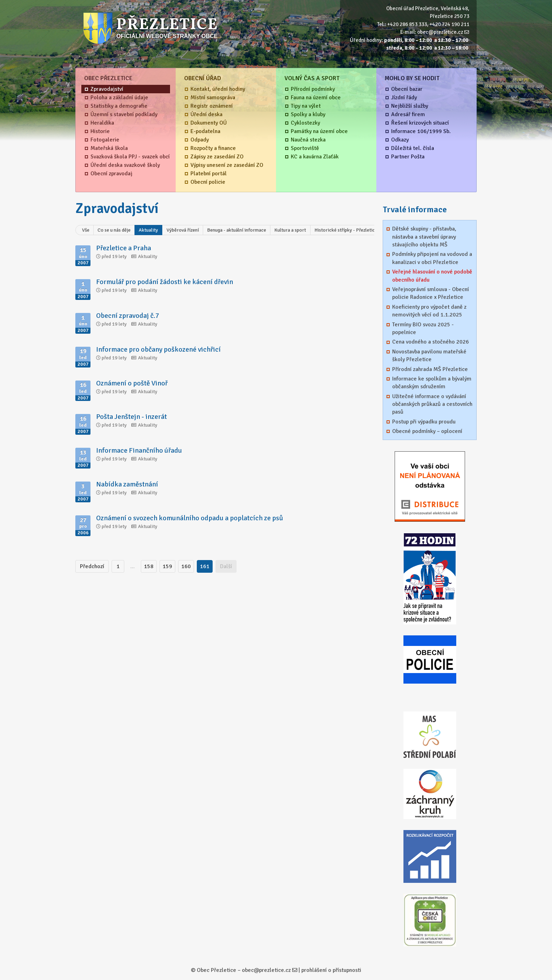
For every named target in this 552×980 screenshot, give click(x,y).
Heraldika (102, 123)
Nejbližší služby (410, 106)
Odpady (200, 140)
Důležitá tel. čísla (413, 148)
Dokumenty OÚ (209, 123)
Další (226, 566)
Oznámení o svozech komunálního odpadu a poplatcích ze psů (190, 518)
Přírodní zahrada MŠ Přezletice (430, 369)
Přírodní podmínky (313, 89)
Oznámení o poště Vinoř (132, 383)
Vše (86, 230)
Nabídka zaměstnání (127, 484)
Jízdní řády (404, 98)
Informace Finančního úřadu (139, 450)
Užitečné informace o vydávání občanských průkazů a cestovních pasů (432, 404)
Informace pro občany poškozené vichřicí (158, 349)
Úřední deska (206, 114)
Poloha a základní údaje (119, 98)
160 (186, 566)
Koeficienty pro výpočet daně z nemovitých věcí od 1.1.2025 (429, 311)
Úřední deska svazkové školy (125, 165)
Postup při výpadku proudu (424, 422)
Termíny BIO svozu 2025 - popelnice (423, 328)
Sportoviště (305, 148)
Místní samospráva (213, 98)
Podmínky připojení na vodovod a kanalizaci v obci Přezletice (432, 258)
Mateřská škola (109, 148)
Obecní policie (208, 182)
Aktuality (148, 230)
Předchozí (92, 566)
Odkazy (400, 140)
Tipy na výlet (306, 106)
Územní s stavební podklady (124, 114)
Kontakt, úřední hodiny (218, 89)
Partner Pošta (408, 157)
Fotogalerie (105, 140)
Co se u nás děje (114, 230)
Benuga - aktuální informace (237, 230)
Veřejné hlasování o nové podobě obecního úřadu (432, 276)
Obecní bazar (407, 89)
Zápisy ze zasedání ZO (217, 157)
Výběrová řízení (183, 230)
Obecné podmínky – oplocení (427, 431)
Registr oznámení (212, 106)
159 (167, 566)
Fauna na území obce (316, 98)
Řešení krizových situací (420, 123)
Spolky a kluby (308, 114)
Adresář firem (408, 114)
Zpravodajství (107, 89)
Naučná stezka (308, 140)
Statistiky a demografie (119, 106)
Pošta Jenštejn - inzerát (131, 417)
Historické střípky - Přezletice (346, 230)
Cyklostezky (305, 123)
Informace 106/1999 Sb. (421, 131)
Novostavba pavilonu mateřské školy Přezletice (429, 356)
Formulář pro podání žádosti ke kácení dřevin (165, 282)
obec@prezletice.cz (440, 32)
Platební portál (209, 174)
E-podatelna (205, 131)
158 (149, 566)
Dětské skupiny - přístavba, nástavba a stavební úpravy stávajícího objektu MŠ (424, 237)
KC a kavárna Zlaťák (315, 157)
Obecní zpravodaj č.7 (128, 316)
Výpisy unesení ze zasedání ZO (227, 165)
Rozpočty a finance (213, 148)
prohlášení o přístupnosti (331, 970)
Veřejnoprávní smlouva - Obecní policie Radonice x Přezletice (431, 293)
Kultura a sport (290, 230)
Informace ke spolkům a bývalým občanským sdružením (432, 383)
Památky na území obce (319, 131)
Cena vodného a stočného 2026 (431, 342)
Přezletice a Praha (124, 248)
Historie (100, 131)
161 (205, 566)
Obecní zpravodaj (111, 174)
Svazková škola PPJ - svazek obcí (130, 157)
